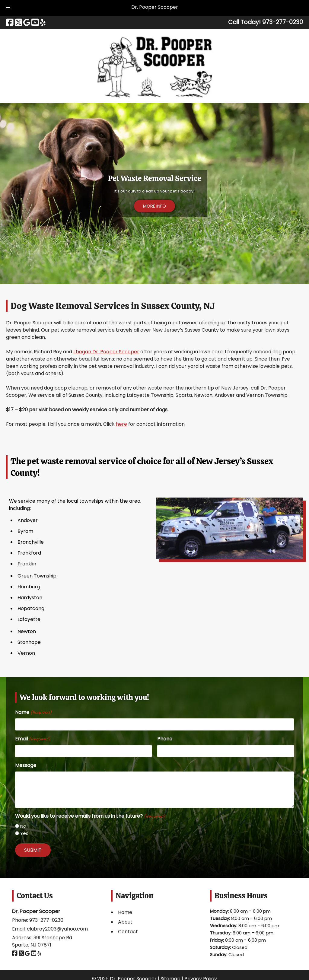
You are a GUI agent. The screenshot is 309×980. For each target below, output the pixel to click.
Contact (128, 932)
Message (26, 765)
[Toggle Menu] (8, 8)
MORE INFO (154, 206)
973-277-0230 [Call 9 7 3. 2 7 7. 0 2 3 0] (46, 920)
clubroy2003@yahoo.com (57, 929)
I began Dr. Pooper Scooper (106, 352)
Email (32, 739)
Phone (165, 739)
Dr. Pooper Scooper (155, 7)
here (121, 424)
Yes (24, 833)
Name (33, 712)
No (23, 826)
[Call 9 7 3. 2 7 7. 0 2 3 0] (283, 22)
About (125, 922)
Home (125, 912)
